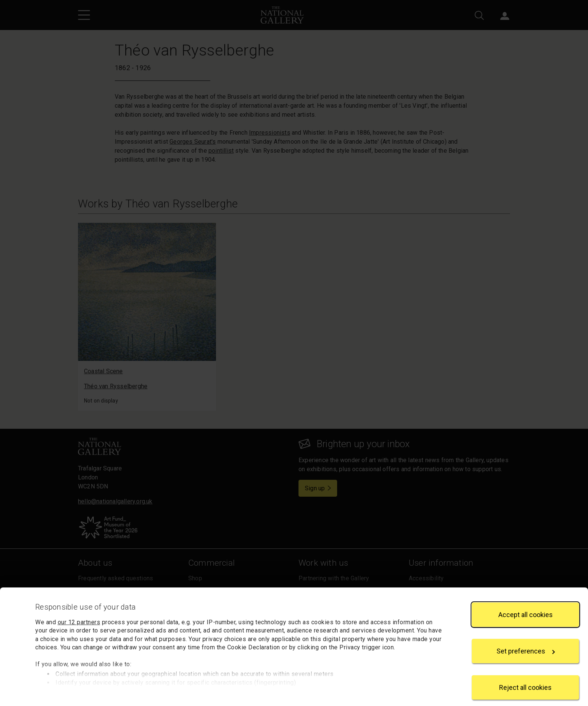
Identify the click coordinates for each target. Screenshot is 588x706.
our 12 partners (79, 614)
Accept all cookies (526, 606)
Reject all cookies (525, 679)
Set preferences (526, 642)
